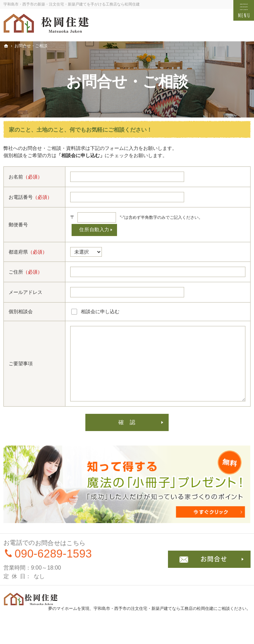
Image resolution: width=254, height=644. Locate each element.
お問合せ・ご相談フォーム (209, 559)
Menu (244, 10)
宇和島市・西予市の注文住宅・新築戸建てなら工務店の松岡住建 (154, 609)
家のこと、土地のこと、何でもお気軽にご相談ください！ (81, 130)
